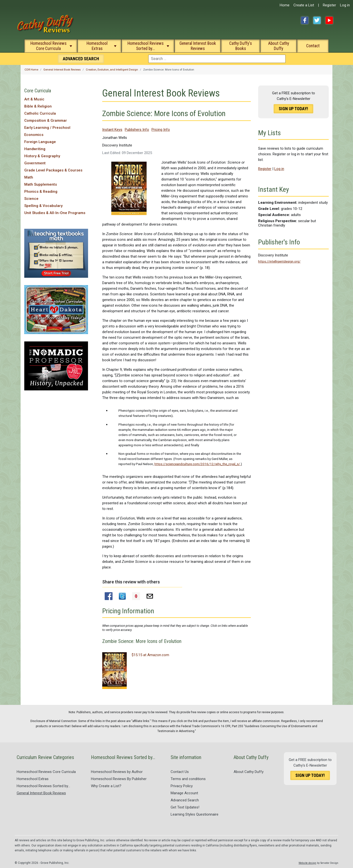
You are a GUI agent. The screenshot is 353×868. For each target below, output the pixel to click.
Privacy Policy (182, 786)
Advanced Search (185, 800)
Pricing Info (161, 130)
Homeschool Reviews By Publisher (119, 779)
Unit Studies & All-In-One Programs (55, 213)
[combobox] (217, 59)
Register (329, 5)
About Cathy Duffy (279, 46)
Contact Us (180, 772)
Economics (34, 135)
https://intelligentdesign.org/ (279, 261)
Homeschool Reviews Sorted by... (145, 46)
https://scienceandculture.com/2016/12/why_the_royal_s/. (198, 464)
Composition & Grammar (46, 121)
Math (29, 177)
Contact (313, 46)
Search (81, 59)
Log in (345, 5)
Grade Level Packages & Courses (53, 170)
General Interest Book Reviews (198, 46)
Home (285, 5)
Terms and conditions (188, 779)
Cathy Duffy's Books (240, 46)
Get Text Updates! (185, 807)
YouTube (329, 20)
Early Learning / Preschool (47, 128)
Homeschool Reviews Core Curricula (48, 46)
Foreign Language (40, 142)
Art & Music (34, 99)
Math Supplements (41, 184)
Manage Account (184, 793)
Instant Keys (112, 130)
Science (31, 199)
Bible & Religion (38, 106)
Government (35, 163)
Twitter (317, 20)
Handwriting (35, 149)
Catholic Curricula (40, 113)
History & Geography (42, 156)
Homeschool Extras (97, 46)
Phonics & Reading (41, 192)
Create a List (304, 5)
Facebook (305, 20)
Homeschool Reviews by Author (117, 772)
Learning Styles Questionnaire (195, 814)
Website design (307, 863)
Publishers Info (137, 130)
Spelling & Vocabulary (43, 206)
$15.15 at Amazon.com (150, 655)
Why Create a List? (106, 786)
